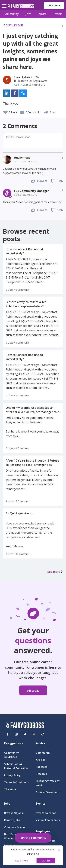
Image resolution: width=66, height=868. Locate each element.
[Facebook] (7, 734)
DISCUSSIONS (13, 25)
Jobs (29, 14)
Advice (43, 14)
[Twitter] (25, 734)
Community (11, 14)
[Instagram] (16, 734)
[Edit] (63, 26)
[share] (46, 112)
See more (55, 572)
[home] (21, 7)
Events (58, 14)
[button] (63, 26)
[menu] (5, 3)
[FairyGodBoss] (25, 726)
